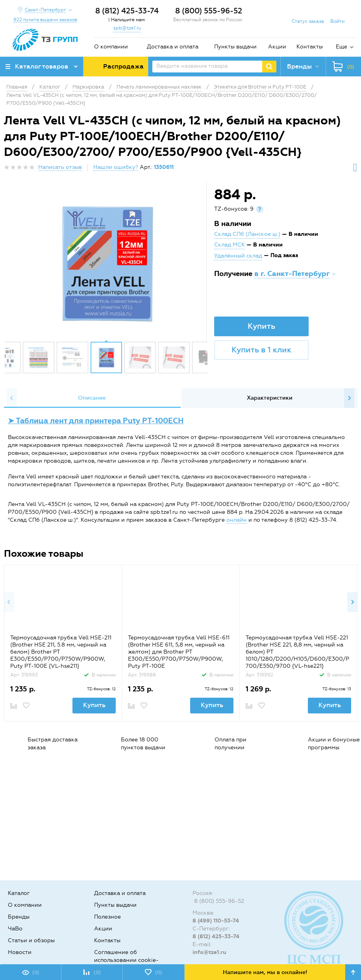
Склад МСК (230, 245)
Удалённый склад (238, 256)
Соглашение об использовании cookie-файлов (126, 960)
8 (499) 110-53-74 (216, 921)
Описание (92, 398)
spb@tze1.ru (127, 28)
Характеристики (270, 398)
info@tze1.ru (209, 952)
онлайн (237, 520)
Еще (342, 47)
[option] (106, 263)
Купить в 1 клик (261, 350)
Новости (20, 952)
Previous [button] (12, 398)
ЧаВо (15, 929)
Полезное (107, 917)
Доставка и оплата (173, 47)
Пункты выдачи (235, 47)
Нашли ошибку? (116, 167)
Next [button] (349, 398)
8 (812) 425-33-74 (127, 11)
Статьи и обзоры (31, 940)
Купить (261, 326)
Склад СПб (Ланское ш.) (247, 234)
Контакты (310, 47)
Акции (277, 47)
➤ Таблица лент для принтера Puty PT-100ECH (96, 421)
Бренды (19, 917)
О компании (111, 47)
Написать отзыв (60, 167)
